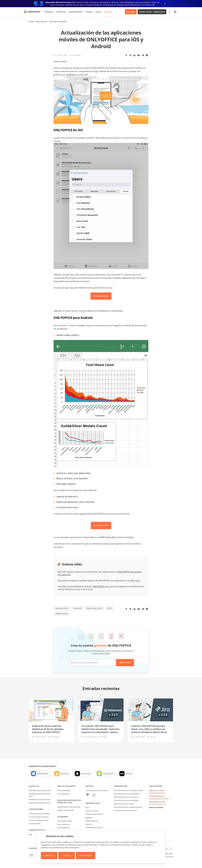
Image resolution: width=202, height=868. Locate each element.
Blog (31, 22)
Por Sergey (77, 55)
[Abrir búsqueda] (170, 12)
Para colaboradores (65, 821)
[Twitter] (130, 55)
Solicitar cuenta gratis (65, 810)
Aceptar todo (86, 856)
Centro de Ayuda (92, 811)
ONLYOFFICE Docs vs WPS (124, 804)
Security (90, 786)
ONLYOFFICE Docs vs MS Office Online (129, 790)
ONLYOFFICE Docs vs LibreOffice (126, 800)
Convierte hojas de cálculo (39, 817)
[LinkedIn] (134, 55)
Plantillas (34, 786)
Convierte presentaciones (39, 820)
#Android (77, 608)
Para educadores (64, 794)
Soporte (89, 824)
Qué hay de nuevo (58, 22)
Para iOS (129, 774)
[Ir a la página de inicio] (32, 12)
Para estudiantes (64, 790)
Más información (72, 848)
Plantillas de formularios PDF (40, 790)
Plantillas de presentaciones (39, 803)
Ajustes (67, 856)
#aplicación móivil (94, 608)
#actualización (62, 608)
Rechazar (49, 856)
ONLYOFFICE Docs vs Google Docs (127, 794)
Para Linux (64, 774)
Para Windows (43, 774)
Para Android (108, 774)
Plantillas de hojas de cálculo (40, 799)
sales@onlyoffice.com (157, 793)
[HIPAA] (88, 795)
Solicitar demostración (94, 828)
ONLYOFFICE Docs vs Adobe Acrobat (128, 807)
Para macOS (86, 774)
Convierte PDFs (35, 824)
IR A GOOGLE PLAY (101, 525)
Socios (98, 12)
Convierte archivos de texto (39, 814)
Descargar (131, 12)
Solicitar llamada (156, 807)
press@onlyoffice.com (157, 804)
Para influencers (63, 828)
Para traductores (64, 824)
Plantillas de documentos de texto (40, 795)
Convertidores (36, 809)
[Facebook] (126, 55)
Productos (49, 12)
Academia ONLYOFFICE (94, 814)
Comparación (120, 786)
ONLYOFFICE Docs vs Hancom (125, 810)
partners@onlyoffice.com (159, 798)
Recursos (108, 12)
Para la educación (66, 786)
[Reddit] (139, 55)
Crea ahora (125, 662)
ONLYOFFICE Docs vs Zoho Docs (126, 797)
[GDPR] (94, 795)
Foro (87, 808)
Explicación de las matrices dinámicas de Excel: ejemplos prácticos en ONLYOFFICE (48, 729)
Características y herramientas (69, 807)
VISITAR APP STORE (101, 296)
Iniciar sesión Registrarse (152, 12)
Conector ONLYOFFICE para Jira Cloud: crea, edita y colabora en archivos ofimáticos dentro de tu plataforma (149, 729)
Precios (89, 12)
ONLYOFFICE (42, 22)
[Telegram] (143, 55)
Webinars (89, 818)
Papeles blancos (92, 821)
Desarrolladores (76, 12)
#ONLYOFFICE (62, 614)
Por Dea (103, 737)
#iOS (109, 608)
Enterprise (61, 12)
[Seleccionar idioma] (176, 12)
